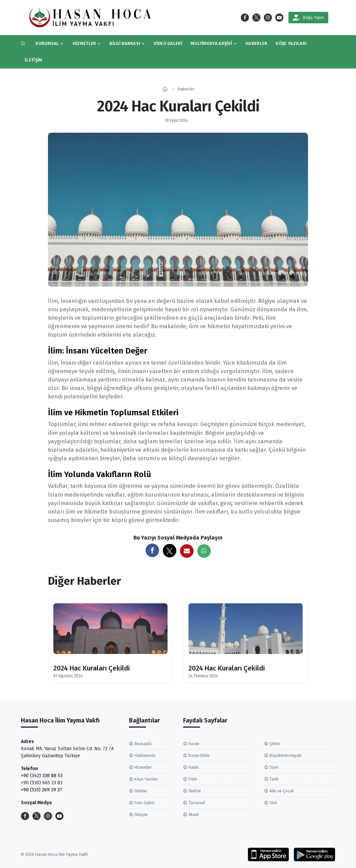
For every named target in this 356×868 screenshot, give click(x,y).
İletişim (33, 60)
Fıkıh (193, 779)
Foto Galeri (144, 803)
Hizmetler (84, 43)
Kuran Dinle (199, 756)
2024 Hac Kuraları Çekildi (92, 668)
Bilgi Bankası (125, 43)
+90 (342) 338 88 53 (42, 776)
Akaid (194, 815)
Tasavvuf (197, 803)
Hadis (194, 767)
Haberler (256, 43)
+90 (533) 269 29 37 (42, 790)
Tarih (274, 779)
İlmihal (195, 791)
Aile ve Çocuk (282, 791)
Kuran (194, 744)
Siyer (274, 767)
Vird (273, 803)
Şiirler (275, 744)
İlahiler (141, 791)
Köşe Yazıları (291, 43)
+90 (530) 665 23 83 (42, 783)
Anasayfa (143, 744)
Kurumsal (47, 43)
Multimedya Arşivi (211, 43)
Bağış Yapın (308, 18)
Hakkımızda (145, 756)
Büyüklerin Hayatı (286, 756)
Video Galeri (168, 43)
